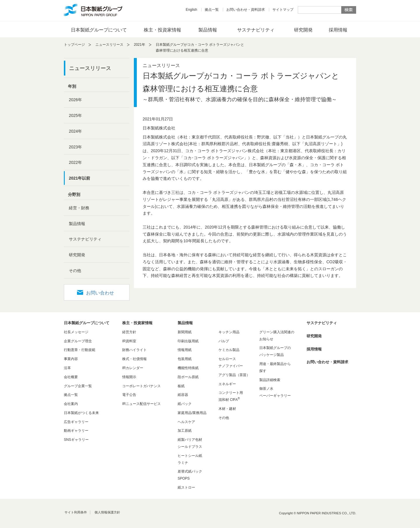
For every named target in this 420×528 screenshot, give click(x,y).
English (191, 10)
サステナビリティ (256, 30)
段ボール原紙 (188, 377)
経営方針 (129, 332)
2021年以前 (79, 178)
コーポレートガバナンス (141, 386)
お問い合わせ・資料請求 (246, 10)
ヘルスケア (186, 422)
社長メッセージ (76, 332)
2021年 (140, 45)
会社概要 (71, 377)
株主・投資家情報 (162, 30)
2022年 (75, 162)
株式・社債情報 (134, 359)
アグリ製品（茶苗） (234, 375)
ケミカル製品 (229, 350)
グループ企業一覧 (78, 386)
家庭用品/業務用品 (192, 413)
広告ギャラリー (76, 422)
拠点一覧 (212, 10)
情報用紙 (185, 350)
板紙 (181, 386)
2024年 (75, 131)
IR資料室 (129, 341)
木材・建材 (227, 409)
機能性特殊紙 (188, 368)
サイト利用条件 (76, 512)
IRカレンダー (133, 368)
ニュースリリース (109, 45)
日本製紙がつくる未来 (81, 413)
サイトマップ (283, 10)
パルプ (224, 341)
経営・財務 (79, 208)
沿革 (67, 368)
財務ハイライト (134, 350)
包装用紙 (185, 359)
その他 (75, 271)
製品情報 (208, 30)
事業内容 (71, 359)
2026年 (75, 100)
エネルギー (227, 384)
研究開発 (303, 30)
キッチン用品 (229, 332)
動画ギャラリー (76, 431)
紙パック (185, 404)
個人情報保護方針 (107, 512)
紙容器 (183, 395)
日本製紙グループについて (99, 30)
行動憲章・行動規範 (80, 350)
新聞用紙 (185, 332)
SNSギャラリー (76, 440)
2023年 (75, 147)
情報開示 (129, 377)
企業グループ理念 (78, 341)
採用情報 (338, 30)
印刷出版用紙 (188, 341)
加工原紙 (185, 431)
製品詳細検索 (270, 380)
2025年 (75, 115)
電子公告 (129, 395)
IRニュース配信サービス (141, 404)
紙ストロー (186, 487)
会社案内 (71, 404)
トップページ (74, 45)
